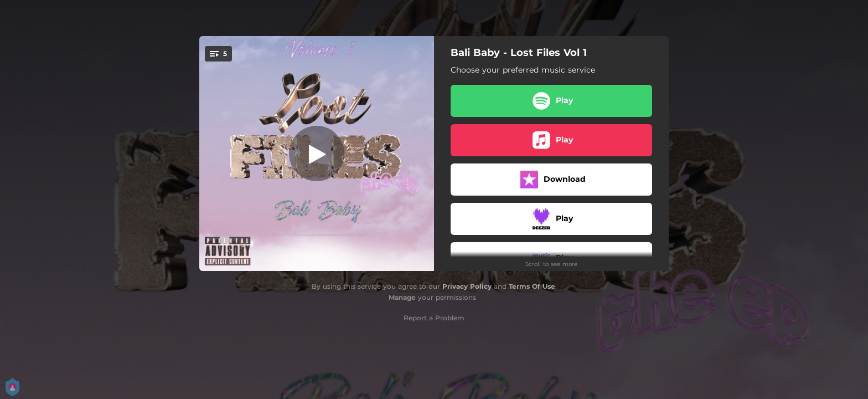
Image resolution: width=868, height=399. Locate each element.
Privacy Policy (467, 286)
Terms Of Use (532, 286)
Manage (402, 297)
